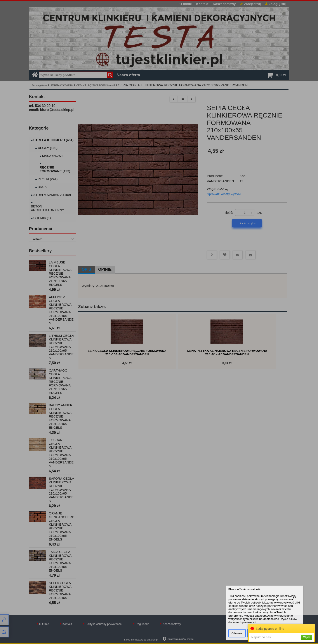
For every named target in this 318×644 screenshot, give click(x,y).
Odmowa (237, 633)
